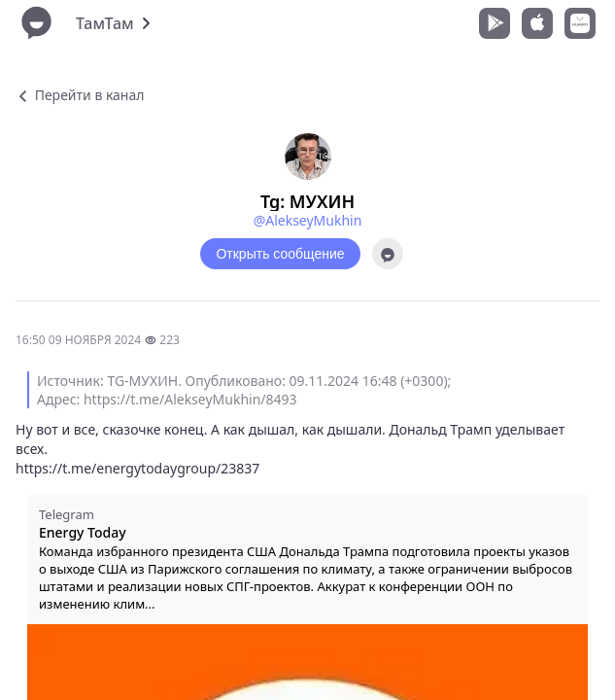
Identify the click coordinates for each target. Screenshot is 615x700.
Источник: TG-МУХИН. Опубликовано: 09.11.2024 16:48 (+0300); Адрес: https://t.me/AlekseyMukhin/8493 (244, 390)
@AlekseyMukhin (308, 220)
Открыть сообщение (280, 254)
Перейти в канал (80, 95)
